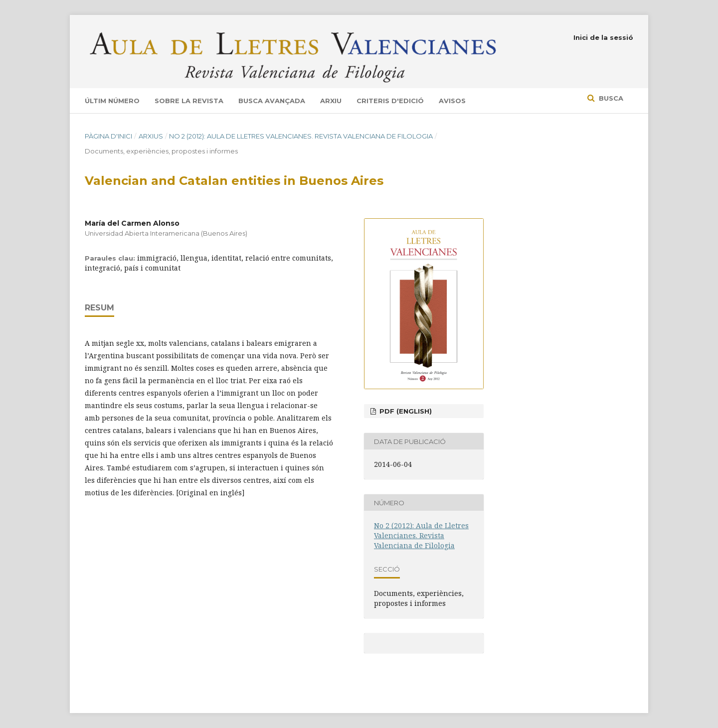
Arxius (151, 136)
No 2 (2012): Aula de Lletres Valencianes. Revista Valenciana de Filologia (301, 136)
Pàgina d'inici (108, 136)
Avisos (452, 101)
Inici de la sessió (603, 37)
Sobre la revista (189, 101)
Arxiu (331, 101)
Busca (610, 98)
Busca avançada (272, 101)
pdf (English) (405, 411)
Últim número (112, 101)
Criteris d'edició (390, 101)
